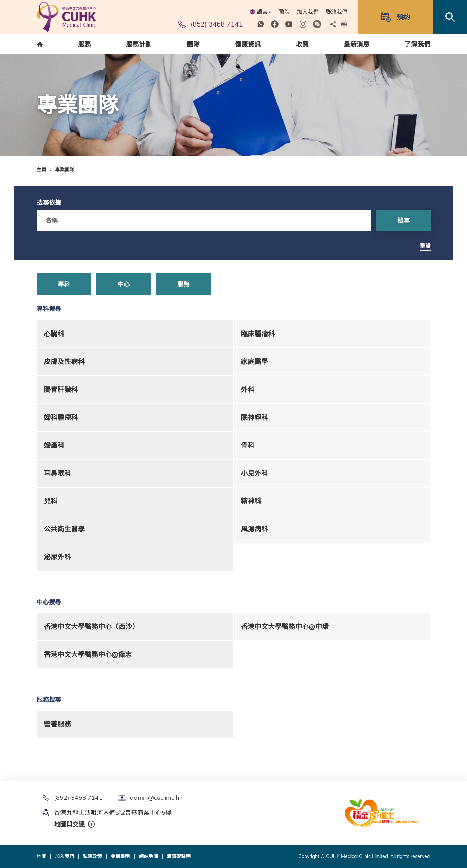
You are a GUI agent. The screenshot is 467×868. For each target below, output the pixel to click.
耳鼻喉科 (57, 473)
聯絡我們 (337, 12)
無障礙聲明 (179, 856)
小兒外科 (254, 473)
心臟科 (54, 334)
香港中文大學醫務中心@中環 (285, 626)
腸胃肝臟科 (61, 389)
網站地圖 (148, 856)
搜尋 (403, 220)
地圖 (41, 856)
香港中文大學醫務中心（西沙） (91, 626)
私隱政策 (92, 856)
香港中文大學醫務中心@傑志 (88, 654)
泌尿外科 (57, 557)
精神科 (251, 501)
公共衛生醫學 (64, 529)
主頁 (41, 170)
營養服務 (57, 724)
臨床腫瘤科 (258, 334)
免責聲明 (120, 856)
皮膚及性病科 (64, 362)
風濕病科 (254, 529)
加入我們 (308, 12)
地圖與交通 (69, 824)
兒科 (51, 501)
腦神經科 (254, 417)
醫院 (284, 12)
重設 (425, 246)
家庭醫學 (254, 362)
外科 (248, 389)
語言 (260, 12)
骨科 (248, 445)
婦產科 (54, 445)
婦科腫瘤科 (61, 417)
